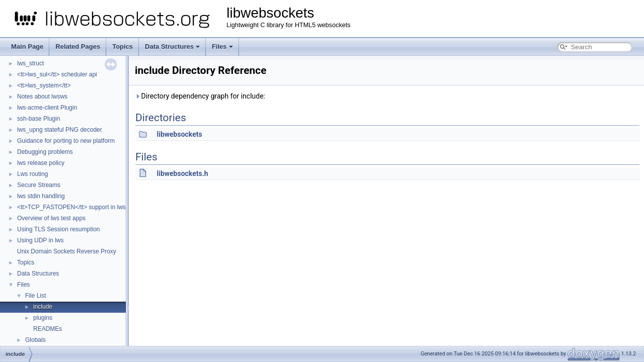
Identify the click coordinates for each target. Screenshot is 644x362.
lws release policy (41, 163)
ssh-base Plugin (38, 119)
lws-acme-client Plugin (47, 108)
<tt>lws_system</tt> (44, 85)
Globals (35, 340)
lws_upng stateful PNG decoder (60, 130)
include (43, 307)
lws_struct (30, 63)
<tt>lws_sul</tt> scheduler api (57, 74)
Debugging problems (45, 152)
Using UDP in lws (40, 240)
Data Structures (172, 47)
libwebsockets (179, 134)
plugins (43, 318)
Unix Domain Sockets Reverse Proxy (67, 251)
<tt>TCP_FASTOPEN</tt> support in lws (71, 207)
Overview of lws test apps (51, 218)
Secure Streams (39, 185)
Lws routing (32, 174)
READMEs (48, 329)
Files (222, 47)
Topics (123, 47)
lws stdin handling (41, 196)
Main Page (27, 47)
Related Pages (78, 47)
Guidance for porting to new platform (66, 141)
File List (35, 296)
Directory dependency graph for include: (200, 96)
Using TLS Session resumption (59, 229)
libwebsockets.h (182, 173)
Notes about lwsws (42, 97)
